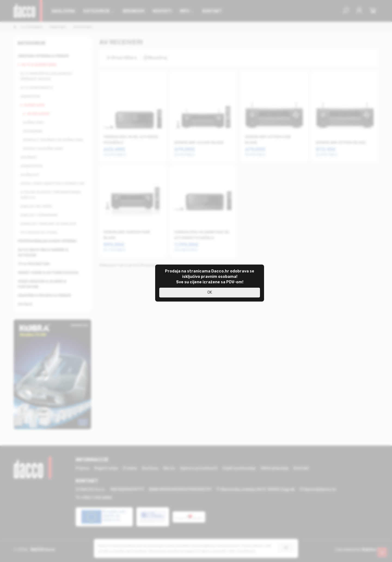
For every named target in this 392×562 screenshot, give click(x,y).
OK (210, 292)
